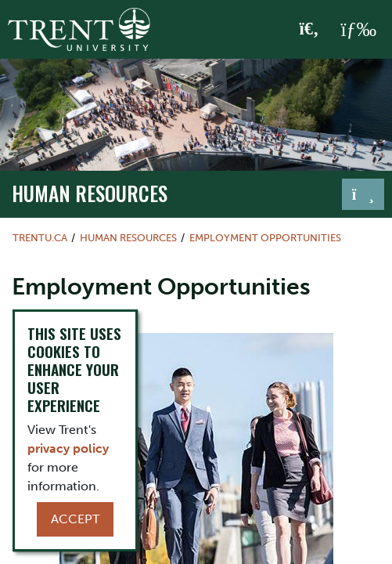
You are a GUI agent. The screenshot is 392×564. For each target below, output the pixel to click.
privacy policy (68, 448)
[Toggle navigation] (363, 194)
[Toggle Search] (309, 30)
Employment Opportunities (265, 238)
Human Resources (90, 193)
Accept (75, 519)
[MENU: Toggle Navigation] (358, 30)
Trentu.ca (40, 238)
